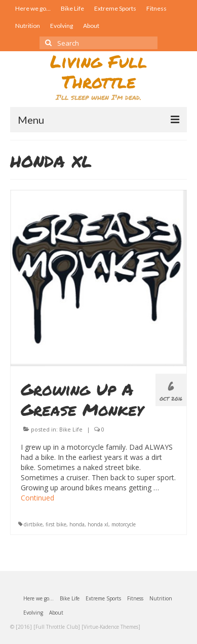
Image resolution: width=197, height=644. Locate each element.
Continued (37, 498)
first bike (56, 524)
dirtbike (33, 524)
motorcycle (124, 524)
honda (77, 524)
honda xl (98, 524)
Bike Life (71, 429)
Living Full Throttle (98, 71)
